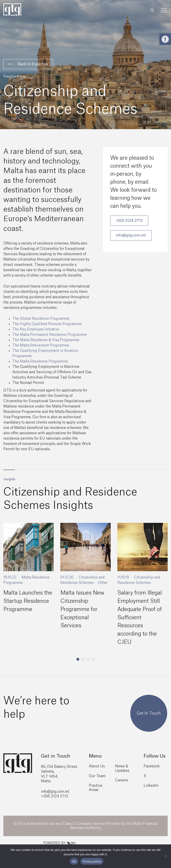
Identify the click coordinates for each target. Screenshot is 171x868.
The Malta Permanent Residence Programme (50, 335)
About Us (97, 765)
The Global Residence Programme (41, 319)
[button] (165, 39)
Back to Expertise (28, 64)
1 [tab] (78, 658)
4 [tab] (93, 658)
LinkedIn (151, 784)
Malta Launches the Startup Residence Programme (28, 601)
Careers (122, 779)
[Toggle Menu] (164, 10)
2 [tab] (83, 658)
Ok (74, 861)
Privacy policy (92, 861)
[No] (165, 856)
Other (103, 583)
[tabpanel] (28, 569)
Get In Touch (149, 712)
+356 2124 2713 (129, 221)
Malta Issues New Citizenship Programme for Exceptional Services (82, 609)
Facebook (152, 765)
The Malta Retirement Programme (41, 345)
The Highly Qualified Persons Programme (47, 324)
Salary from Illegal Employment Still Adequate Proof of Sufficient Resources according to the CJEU (140, 617)
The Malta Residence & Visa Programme (46, 340)
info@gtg (49, 790)
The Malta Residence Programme (40, 361)
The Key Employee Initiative (36, 329)
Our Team (97, 774)
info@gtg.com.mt (131, 235)
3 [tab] (88, 658)
